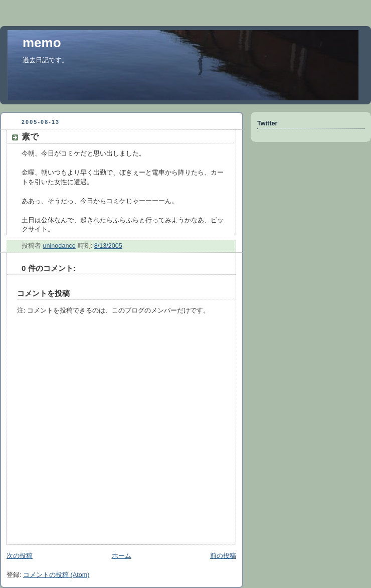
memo (42, 43)
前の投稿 (223, 556)
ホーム (122, 556)
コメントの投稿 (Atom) (56, 575)
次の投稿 (20, 556)
